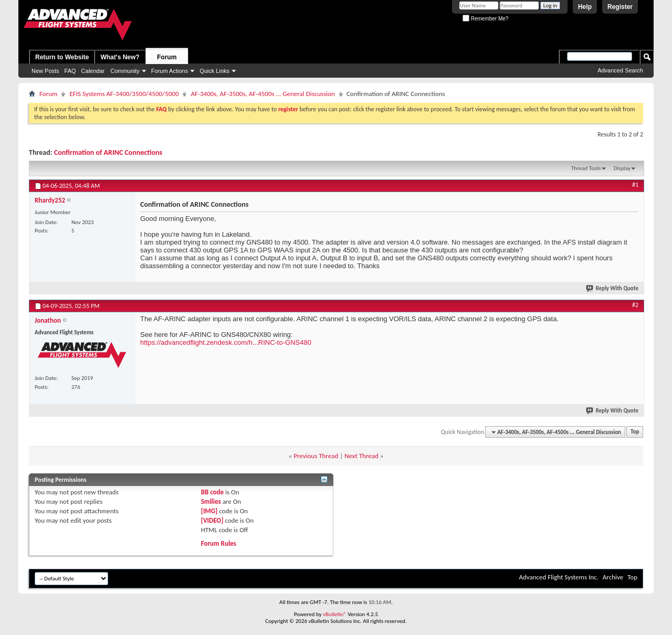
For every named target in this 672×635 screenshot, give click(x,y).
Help (585, 7)
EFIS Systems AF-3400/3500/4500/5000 (124, 94)
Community (125, 71)
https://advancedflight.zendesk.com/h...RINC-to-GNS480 (226, 342)
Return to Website (62, 57)
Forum (167, 57)
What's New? (120, 57)
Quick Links (214, 71)
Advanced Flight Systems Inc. (558, 577)
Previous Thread (316, 456)
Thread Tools (586, 168)
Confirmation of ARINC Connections (108, 152)
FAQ (70, 71)
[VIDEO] (212, 520)
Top (635, 432)
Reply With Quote (613, 288)
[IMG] (209, 511)
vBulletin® (335, 614)
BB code (212, 492)
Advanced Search (620, 70)
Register (620, 7)
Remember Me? (485, 19)
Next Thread (361, 456)
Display (622, 168)
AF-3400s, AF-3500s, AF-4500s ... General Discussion (262, 94)
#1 (635, 185)
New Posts (45, 71)
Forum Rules (219, 543)
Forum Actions (170, 71)
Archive (613, 577)
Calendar (93, 71)
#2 (635, 305)
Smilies (211, 501)
